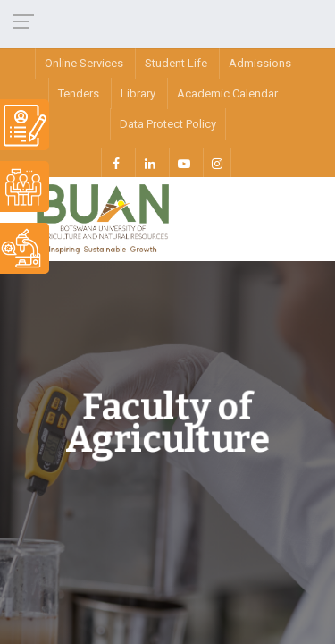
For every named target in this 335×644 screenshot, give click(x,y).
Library (138, 93)
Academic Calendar (227, 93)
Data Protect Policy (168, 124)
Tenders (79, 93)
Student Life (176, 63)
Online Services (84, 63)
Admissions (260, 63)
